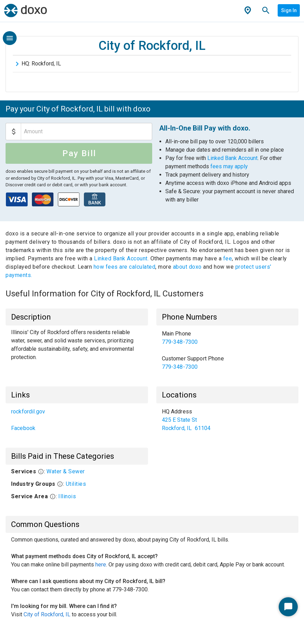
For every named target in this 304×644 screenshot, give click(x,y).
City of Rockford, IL (47, 614)
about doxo (187, 267)
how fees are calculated (125, 267)
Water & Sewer (66, 471)
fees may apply (229, 166)
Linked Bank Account (232, 158)
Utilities (76, 484)
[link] (228, 338)
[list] (228, 350)
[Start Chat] (288, 607)
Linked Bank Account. (122, 258)
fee (228, 258)
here (101, 565)
